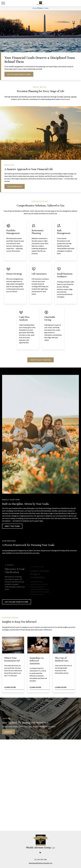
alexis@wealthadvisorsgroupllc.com (41, 863)
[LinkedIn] (40, 852)
